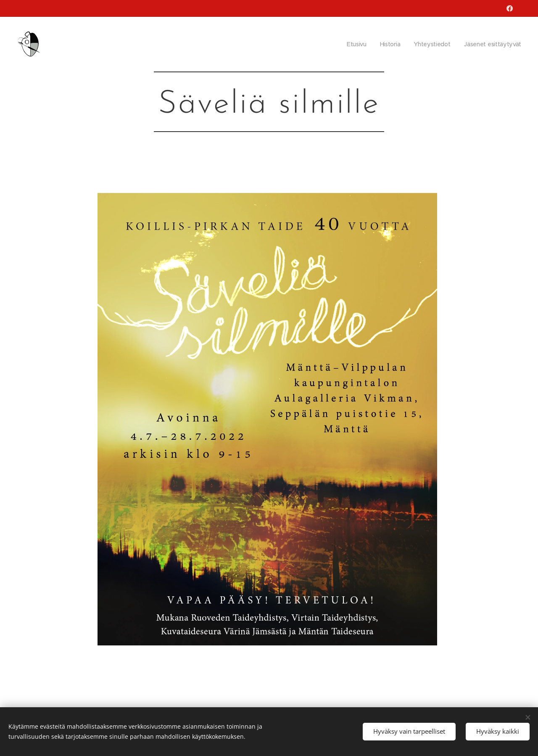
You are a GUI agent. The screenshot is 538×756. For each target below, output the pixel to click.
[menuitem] (355, 44)
